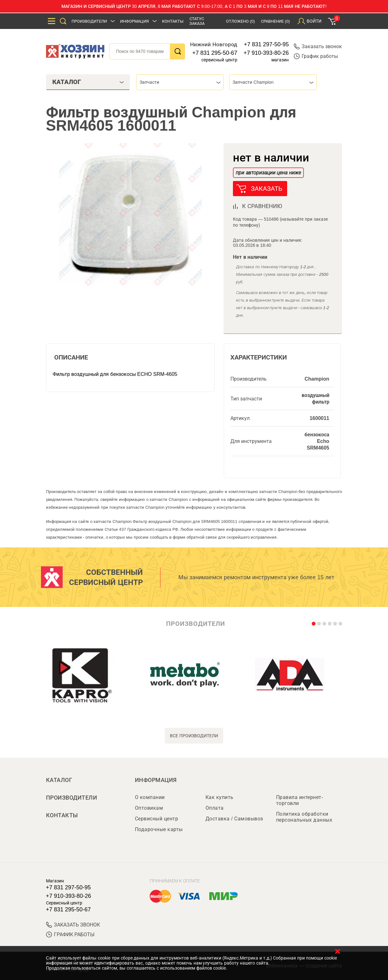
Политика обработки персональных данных (304, 817)
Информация (135, 21)
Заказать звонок (318, 46)
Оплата (215, 808)
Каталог (59, 780)
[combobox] (180, 82)
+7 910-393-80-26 (266, 53)
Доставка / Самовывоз (234, 819)
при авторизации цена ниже (268, 173)
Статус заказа (197, 21)
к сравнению (262, 206)
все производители (194, 736)
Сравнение (275, 21)
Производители (90, 21)
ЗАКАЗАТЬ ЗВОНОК (73, 925)
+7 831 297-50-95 (266, 44)
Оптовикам (149, 808)
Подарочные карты (159, 829)
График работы (316, 56)
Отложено (240, 21)
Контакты (173, 21)
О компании (150, 797)
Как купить (220, 797)
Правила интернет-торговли (300, 800)
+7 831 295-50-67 (215, 53)
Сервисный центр (157, 819)
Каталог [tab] (88, 82)
